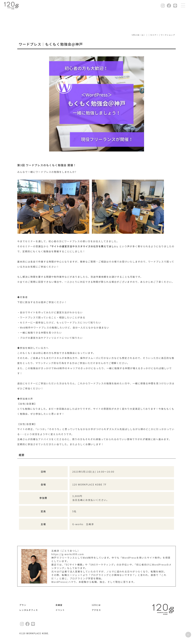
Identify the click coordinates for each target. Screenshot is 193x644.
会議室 (59, 605)
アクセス (96, 610)
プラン (23, 605)
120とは (96, 605)
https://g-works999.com (68, 554)
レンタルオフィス (29, 610)
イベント (60, 610)
